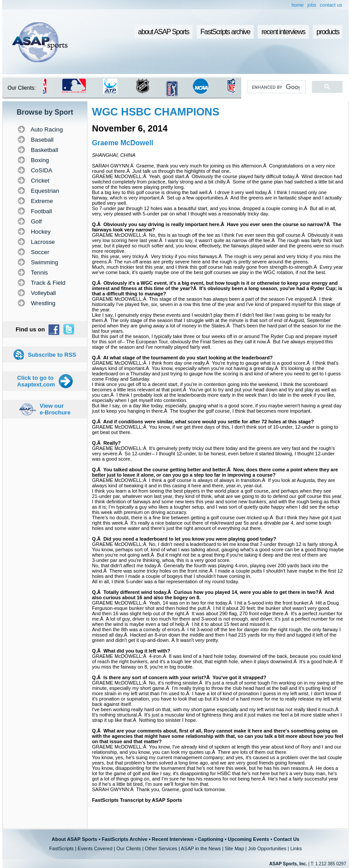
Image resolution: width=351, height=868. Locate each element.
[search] (276, 87)
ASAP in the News (201, 848)
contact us (331, 5)
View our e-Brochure (55, 409)
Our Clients (129, 848)
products (328, 32)
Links (296, 848)
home (298, 5)
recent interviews (283, 32)
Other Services (161, 848)
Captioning (210, 839)
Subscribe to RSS (52, 355)
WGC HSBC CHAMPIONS (156, 112)
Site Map (234, 848)
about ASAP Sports (164, 32)
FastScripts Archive (125, 839)
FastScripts (62, 848)
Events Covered (95, 848)
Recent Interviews (173, 839)
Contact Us (287, 839)
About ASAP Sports (74, 839)
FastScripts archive (225, 32)
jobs (312, 5)
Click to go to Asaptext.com (36, 381)
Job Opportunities (267, 848)
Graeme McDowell (123, 143)
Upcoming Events (249, 839)
